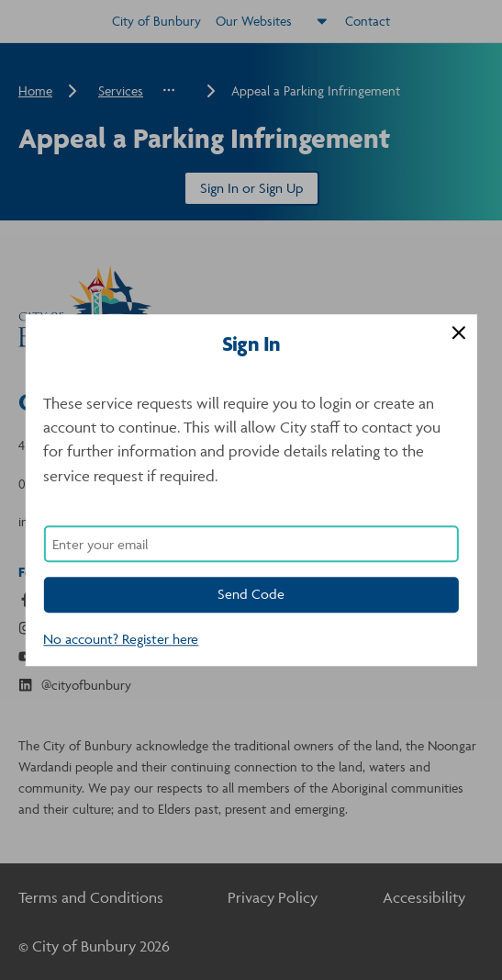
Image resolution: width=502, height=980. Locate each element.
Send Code (251, 594)
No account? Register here (121, 639)
